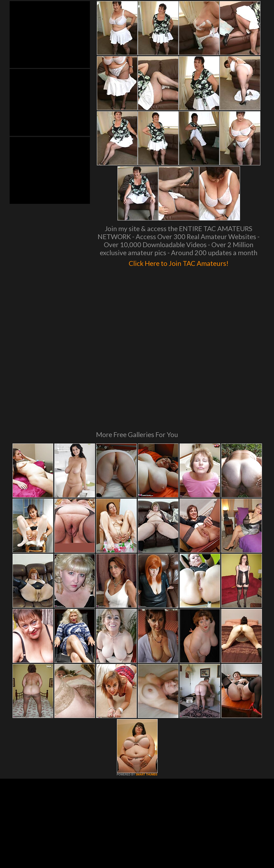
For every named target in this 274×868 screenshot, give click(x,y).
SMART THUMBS (146, 701)
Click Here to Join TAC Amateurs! (179, 262)
